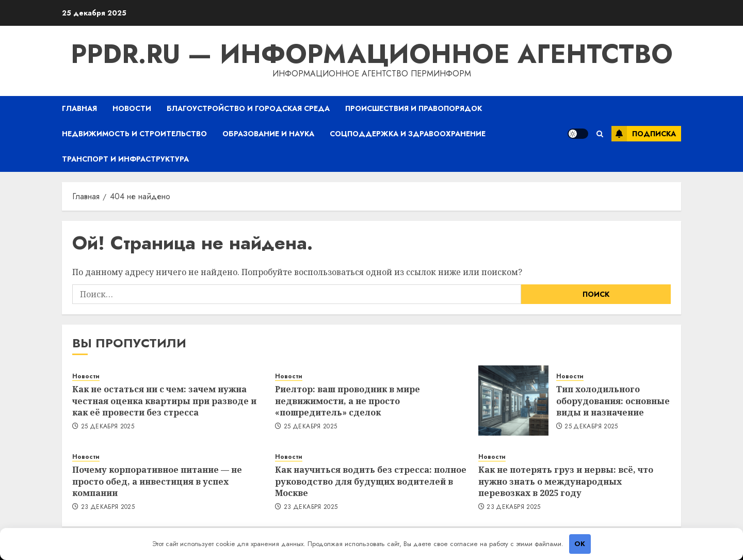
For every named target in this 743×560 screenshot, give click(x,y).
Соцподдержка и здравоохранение (408, 134)
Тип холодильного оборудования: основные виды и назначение (613, 401)
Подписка (644, 134)
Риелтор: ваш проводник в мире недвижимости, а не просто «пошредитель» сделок (348, 401)
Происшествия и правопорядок (414, 108)
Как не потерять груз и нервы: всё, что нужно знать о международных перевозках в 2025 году (566, 481)
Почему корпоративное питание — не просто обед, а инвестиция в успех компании (157, 481)
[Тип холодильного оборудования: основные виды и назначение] (513, 401)
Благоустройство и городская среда (248, 108)
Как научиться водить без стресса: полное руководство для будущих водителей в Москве (371, 481)
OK (580, 544)
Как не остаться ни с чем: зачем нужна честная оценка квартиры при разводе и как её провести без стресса (164, 401)
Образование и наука (268, 134)
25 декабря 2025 (108, 427)
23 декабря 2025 (108, 507)
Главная (79, 108)
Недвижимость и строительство (134, 134)
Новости (132, 108)
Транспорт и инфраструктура (125, 159)
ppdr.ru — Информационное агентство (372, 54)
